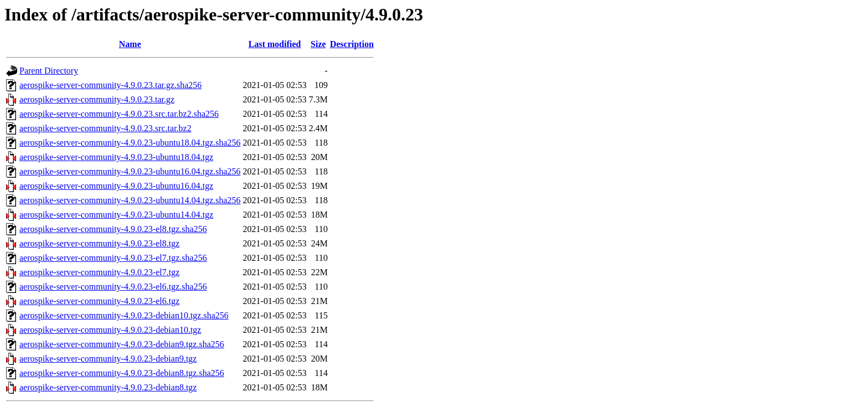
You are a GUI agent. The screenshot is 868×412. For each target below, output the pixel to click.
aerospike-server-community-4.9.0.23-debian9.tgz (108, 359)
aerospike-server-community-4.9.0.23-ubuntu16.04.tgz (116, 186)
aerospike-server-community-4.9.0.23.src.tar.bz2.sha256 (119, 114)
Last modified (275, 44)
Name (130, 44)
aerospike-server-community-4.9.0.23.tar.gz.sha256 (110, 85)
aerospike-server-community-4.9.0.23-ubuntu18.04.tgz (116, 157)
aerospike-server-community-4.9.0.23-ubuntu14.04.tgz (116, 215)
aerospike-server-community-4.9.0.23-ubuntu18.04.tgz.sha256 (130, 143)
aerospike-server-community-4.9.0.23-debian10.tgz (110, 330)
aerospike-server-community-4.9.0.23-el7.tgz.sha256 (113, 258)
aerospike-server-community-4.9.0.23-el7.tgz (99, 272)
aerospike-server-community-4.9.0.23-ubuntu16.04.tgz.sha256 (130, 171)
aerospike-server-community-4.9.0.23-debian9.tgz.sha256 (122, 344)
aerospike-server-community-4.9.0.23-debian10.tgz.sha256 (124, 315)
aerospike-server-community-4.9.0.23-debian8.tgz (108, 387)
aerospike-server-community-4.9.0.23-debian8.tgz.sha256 (122, 373)
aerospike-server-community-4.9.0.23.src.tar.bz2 (105, 128)
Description (352, 44)
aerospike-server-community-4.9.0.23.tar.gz (97, 99)
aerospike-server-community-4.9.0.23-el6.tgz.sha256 (113, 287)
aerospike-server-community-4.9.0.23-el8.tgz (99, 243)
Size (318, 44)
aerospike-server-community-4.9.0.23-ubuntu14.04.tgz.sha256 (130, 200)
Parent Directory (49, 71)
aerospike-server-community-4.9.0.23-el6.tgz (99, 301)
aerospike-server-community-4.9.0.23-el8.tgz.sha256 (113, 229)
